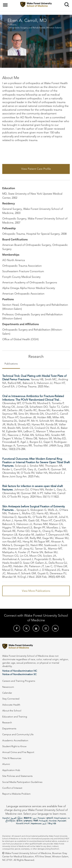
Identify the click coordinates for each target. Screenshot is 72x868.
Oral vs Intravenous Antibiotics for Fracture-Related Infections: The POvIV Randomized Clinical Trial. (33, 398)
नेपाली (36, 821)
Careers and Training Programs (19, 681)
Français (41, 818)
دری (35, 818)
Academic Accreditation (15, 740)
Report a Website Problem (16, 794)
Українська (36, 823)
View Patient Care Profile (36, 169)
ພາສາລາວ (28, 821)
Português (43, 821)
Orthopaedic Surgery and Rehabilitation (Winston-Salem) (34, 28)
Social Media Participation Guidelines (22, 782)
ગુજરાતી (50, 818)
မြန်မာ (20, 818)
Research (7, 722)
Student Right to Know (14, 746)
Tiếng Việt (52, 823)
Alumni (6, 764)
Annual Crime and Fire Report (18, 752)
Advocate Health (11, 705)
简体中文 (28, 818)
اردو (44, 823)
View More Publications (36, 591)
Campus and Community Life (18, 734)
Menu (6, 3)
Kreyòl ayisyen (60, 818)
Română (53, 821)
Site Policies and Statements (17, 776)
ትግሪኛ (27, 823)
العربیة (14, 818)
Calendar (7, 693)
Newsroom (8, 687)
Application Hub (11, 770)
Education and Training (15, 717)
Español (6, 818)
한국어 (19, 821)
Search (66, 3)
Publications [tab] (11, 364)
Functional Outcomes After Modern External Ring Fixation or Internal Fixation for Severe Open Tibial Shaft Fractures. (36, 462)
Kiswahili (20, 823)
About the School (12, 711)
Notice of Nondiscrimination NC (20, 671)
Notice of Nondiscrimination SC (19, 674)
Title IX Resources (12, 758)
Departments (9, 729)
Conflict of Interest (12, 788)
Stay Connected (11, 699)
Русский (62, 821)
